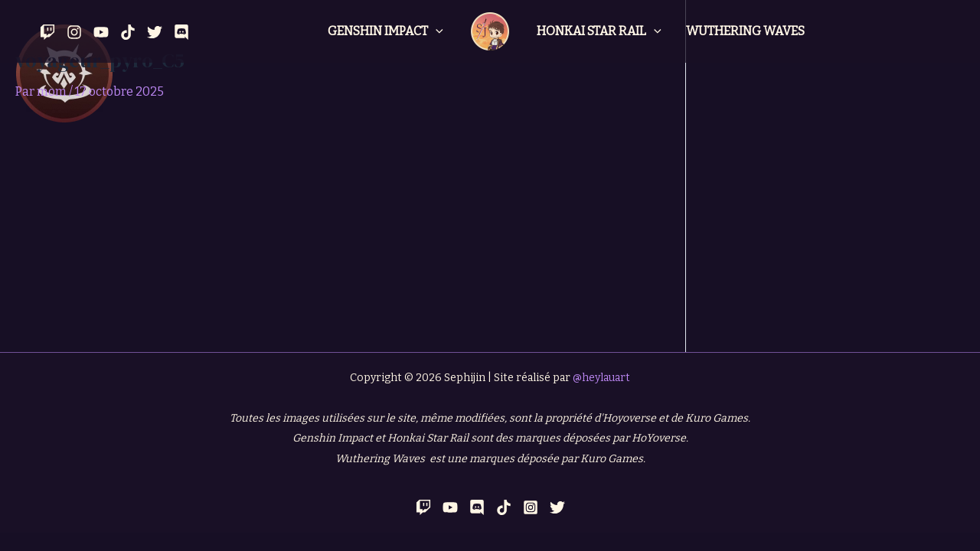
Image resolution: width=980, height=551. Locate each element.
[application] (436, 31)
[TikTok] (504, 507)
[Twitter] (155, 32)
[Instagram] (74, 32)
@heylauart (601, 378)
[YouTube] (101, 32)
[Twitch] (47, 32)
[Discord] (181, 32)
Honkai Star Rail (599, 31)
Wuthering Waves (745, 31)
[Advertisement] (343, 237)
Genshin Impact (385, 31)
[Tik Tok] (128, 32)
